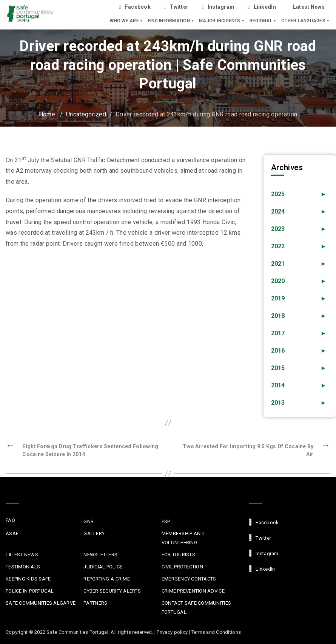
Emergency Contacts (189, 579)
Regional (263, 21)
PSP (166, 521)
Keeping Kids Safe (28, 579)
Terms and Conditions (216, 632)
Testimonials (23, 567)
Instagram (218, 7)
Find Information (171, 21)
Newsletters (100, 555)
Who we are (127, 21)
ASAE (12, 533)
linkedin (262, 569)
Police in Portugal (30, 591)
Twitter (176, 7)
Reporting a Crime (106, 579)
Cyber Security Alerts (112, 591)
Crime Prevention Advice (193, 591)
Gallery (94, 533)
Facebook (135, 7)
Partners (95, 603)
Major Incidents (222, 21)
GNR (89, 521)
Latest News (309, 7)
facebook (264, 522)
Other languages (306, 21)
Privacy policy (172, 632)
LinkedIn (262, 7)
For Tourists (178, 555)
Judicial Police (103, 567)
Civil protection (182, 567)
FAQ (10, 520)
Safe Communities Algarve (41, 603)
